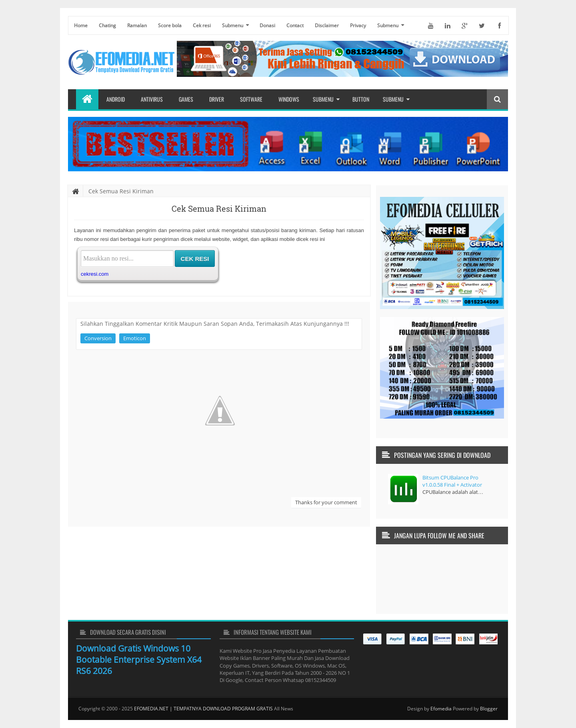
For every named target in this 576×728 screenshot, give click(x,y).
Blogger (489, 709)
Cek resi (202, 25)
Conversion (98, 338)
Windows (289, 99)
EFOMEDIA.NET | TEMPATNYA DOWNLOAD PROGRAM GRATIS (203, 709)
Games (186, 99)
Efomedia (441, 709)
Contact (295, 25)
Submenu (233, 25)
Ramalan (137, 25)
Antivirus (152, 99)
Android (116, 99)
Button (361, 99)
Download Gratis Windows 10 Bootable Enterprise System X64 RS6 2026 (139, 660)
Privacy (358, 25)
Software (251, 99)
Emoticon (135, 338)
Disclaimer (327, 25)
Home (81, 25)
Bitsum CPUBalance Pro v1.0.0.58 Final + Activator (452, 481)
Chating (107, 25)
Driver (217, 99)
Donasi (267, 25)
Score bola (170, 25)
